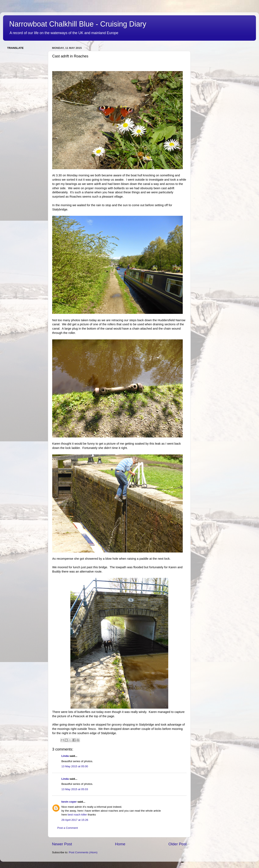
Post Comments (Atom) (83, 852)
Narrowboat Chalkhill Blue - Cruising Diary (78, 24)
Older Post (178, 844)
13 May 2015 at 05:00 (75, 766)
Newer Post (62, 844)
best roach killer (77, 815)
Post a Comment (68, 828)
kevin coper (69, 802)
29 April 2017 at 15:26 (75, 820)
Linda (65, 756)
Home (120, 844)
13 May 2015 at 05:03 (75, 789)
